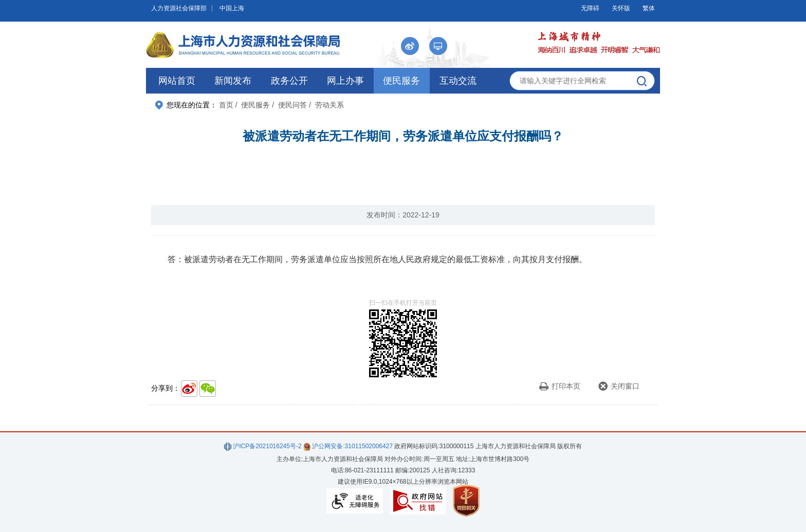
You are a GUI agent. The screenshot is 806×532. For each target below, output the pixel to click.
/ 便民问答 (289, 105)
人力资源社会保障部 (179, 8)
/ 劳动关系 (326, 105)
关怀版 (621, 8)
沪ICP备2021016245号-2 (263, 446)
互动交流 (458, 81)
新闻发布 (233, 81)
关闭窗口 (619, 386)
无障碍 (590, 8)
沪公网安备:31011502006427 (348, 446)
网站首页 (177, 81)
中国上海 (232, 8)
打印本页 (560, 386)
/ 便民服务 (253, 105)
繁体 (649, 8)
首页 (226, 105)
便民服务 (401, 81)
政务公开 (289, 81)
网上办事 (345, 81)
